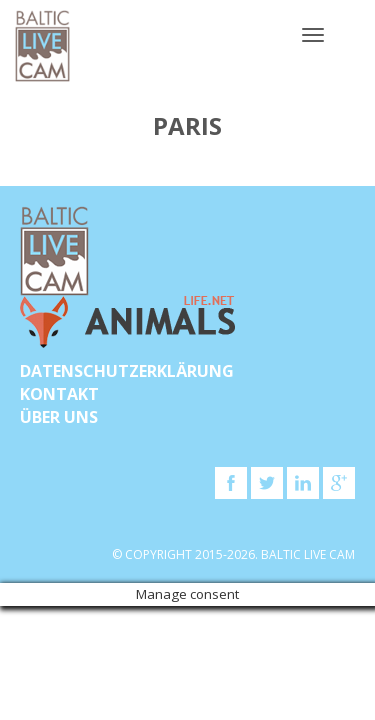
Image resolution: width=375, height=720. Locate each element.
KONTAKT (59, 394)
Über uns (59, 417)
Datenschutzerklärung (127, 371)
